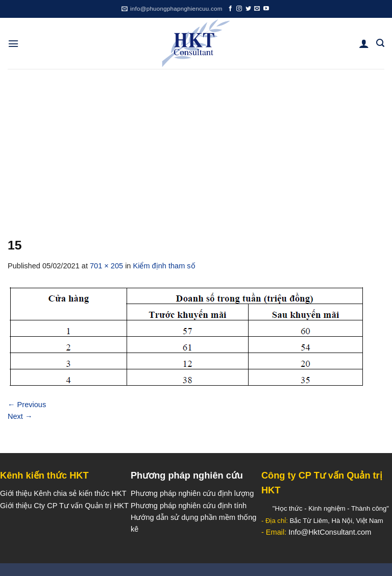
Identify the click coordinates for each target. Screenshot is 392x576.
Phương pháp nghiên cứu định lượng (192, 493)
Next (20, 416)
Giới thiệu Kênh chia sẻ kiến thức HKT (63, 493)
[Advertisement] (196, 145)
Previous (27, 405)
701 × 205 (106, 266)
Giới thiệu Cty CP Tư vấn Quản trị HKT (64, 506)
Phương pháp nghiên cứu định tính (189, 506)
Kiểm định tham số (164, 266)
